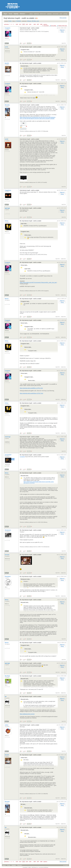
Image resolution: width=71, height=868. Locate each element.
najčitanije (49, 14)
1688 (41, 24)
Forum (10, 14)
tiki (6, 697)
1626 (17, 24)
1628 (24, 24)
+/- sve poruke (45, 26)
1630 (30, 24)
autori (61, 14)
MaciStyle (8, 676)
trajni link (64, 43)
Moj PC (7, 43)
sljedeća (45, 24)
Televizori (22, 14)
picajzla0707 (8, 455)
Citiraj (62, 32)
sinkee (7, 725)
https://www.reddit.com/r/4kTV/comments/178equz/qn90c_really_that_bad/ (38, 282)
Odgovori (62, 30)
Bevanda (7, 105)
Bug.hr (6, 14)
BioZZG (7, 63)
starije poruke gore (63, 26)
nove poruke (56, 14)
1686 (35, 24)
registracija (36, 14)
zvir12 (7, 47)
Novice (7, 299)
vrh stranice (66, 865)
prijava (31, 14)
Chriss (7, 221)
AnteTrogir (8, 437)
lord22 (7, 139)
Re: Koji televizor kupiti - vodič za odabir (31, 47)
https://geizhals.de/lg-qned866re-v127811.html (31, 388)
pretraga (65, 14)
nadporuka (63, 60)
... (15, 24)
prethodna (6, 24)
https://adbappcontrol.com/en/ (27, 714)
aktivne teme (43, 14)
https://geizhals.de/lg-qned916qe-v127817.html (31, 393)
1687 (38, 24)
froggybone (8, 190)
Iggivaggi (7, 208)
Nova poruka (63, 18)
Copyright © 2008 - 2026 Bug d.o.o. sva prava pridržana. (36, 867)
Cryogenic (8, 28)
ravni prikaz (54, 26)
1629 (27, 24)
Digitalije (16, 14)
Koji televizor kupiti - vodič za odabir (29, 28)
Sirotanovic (8, 530)
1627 (20, 24)
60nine (7, 473)
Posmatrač (8, 577)
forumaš (7, 555)
